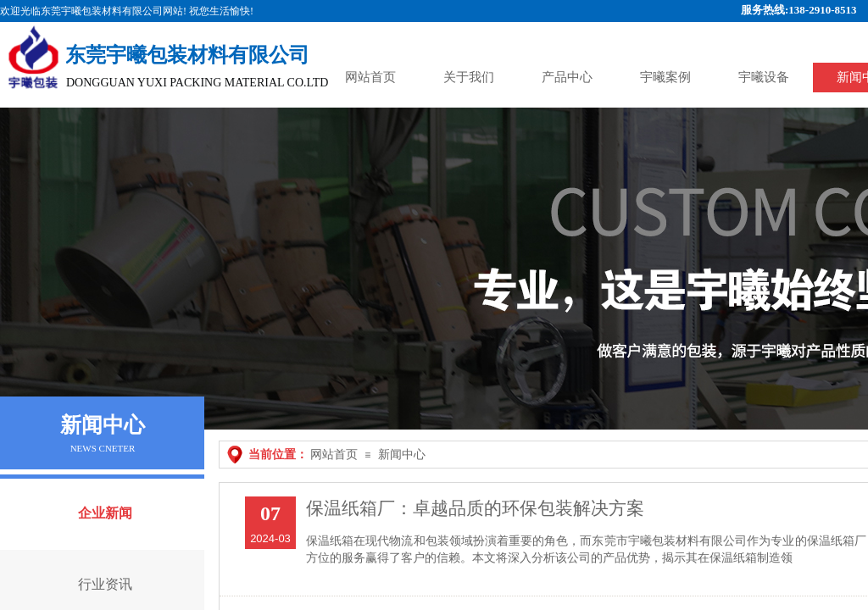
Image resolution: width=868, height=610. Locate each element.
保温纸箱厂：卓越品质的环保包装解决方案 (475, 508)
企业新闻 (105, 513)
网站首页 (334, 455)
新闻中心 (402, 455)
